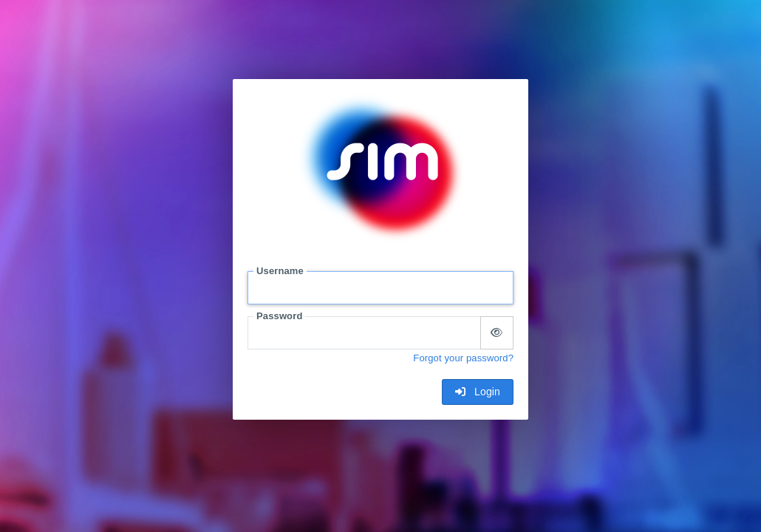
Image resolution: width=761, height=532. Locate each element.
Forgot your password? (463, 358)
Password (279, 316)
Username (280, 271)
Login (478, 392)
